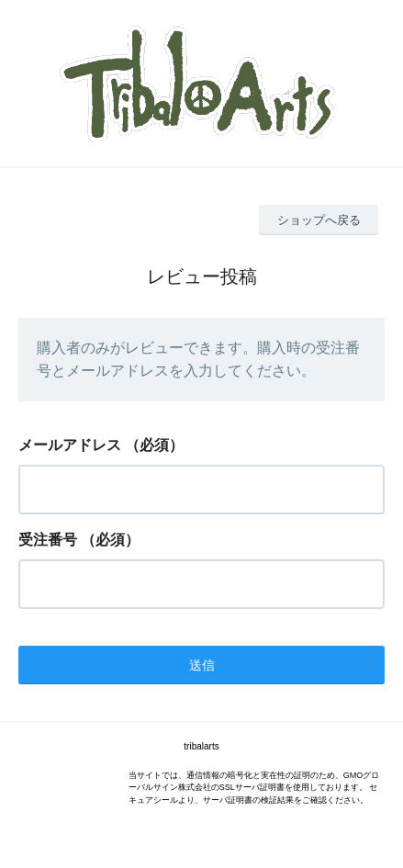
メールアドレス (70, 445)
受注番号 (48, 540)
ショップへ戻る (319, 220)
